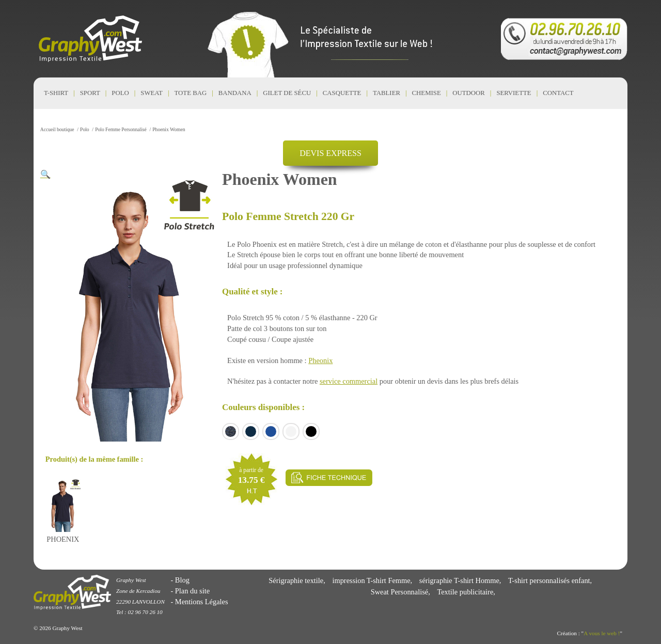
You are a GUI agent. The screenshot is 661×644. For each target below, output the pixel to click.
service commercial (349, 381)
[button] (45, 174)
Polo (120, 93)
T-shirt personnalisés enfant (549, 580)
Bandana (235, 93)
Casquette (342, 93)
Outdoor (469, 93)
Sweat (152, 93)
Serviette (514, 93)
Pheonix (320, 360)
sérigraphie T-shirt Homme (459, 580)
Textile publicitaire (465, 592)
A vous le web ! (602, 633)
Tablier (387, 93)
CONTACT (558, 93)
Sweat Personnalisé (400, 592)
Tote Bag (191, 93)
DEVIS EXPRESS (330, 153)
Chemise (427, 93)
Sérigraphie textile (296, 580)
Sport (90, 93)
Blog (182, 580)
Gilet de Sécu (287, 93)
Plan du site (192, 591)
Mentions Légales (202, 602)
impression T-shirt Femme (371, 580)
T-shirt (56, 93)
